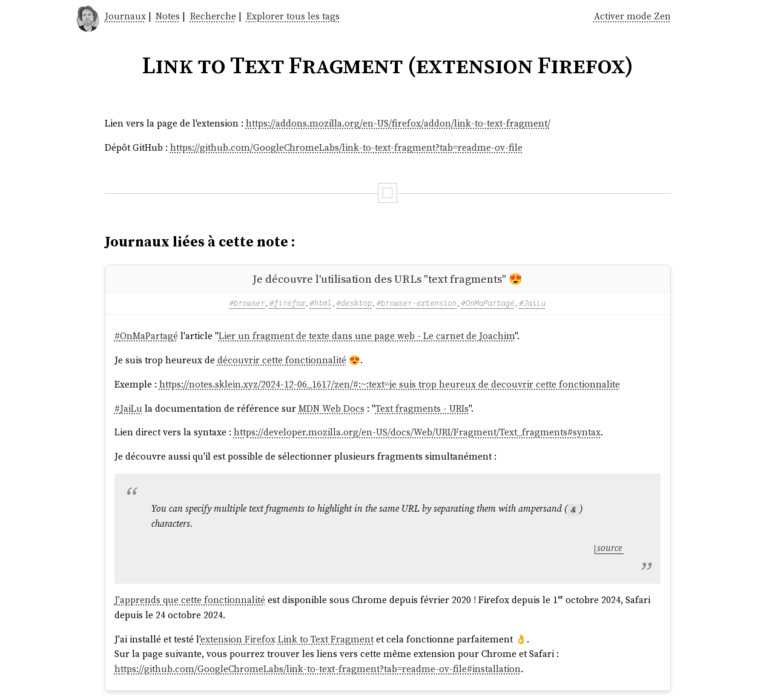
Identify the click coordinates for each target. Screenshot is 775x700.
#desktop (354, 303)
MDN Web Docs (331, 408)
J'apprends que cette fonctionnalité (190, 600)
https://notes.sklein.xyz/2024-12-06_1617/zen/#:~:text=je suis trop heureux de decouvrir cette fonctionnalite (390, 384)
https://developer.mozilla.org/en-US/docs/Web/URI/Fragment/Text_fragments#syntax (417, 432)
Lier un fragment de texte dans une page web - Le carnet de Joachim (367, 336)
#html (321, 303)
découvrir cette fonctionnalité (282, 360)
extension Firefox (238, 639)
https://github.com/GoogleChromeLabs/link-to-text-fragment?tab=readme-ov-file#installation (318, 669)
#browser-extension (417, 303)
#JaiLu (532, 303)
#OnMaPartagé (487, 303)
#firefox (287, 303)
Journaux (125, 16)
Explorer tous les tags (293, 16)
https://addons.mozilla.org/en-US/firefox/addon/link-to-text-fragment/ (398, 123)
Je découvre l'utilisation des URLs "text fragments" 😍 (387, 279)
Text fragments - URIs (422, 408)
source (609, 548)
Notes (168, 16)
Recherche (213, 16)
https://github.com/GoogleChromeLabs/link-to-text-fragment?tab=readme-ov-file (346, 147)
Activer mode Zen (632, 16)
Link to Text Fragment (326, 639)
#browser (247, 303)
